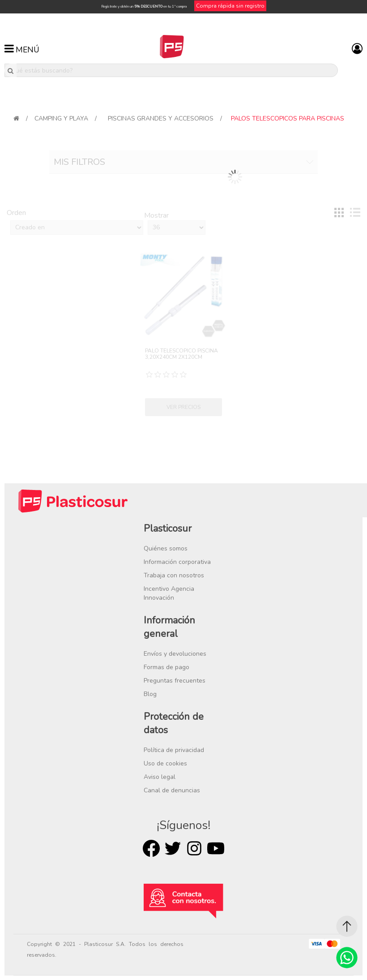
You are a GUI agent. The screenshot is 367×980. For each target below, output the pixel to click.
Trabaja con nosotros (174, 575)
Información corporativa (177, 562)
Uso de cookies (165, 763)
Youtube (216, 848)
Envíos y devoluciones (175, 654)
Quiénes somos (166, 548)
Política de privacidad (174, 750)
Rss (194, 848)
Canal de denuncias (172, 790)
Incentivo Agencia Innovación (169, 593)
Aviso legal (160, 777)
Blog (150, 694)
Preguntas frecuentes (175, 681)
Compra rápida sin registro (230, 6)
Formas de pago (166, 667)
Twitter (173, 848)
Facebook (151, 848)
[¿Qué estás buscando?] (171, 70)
